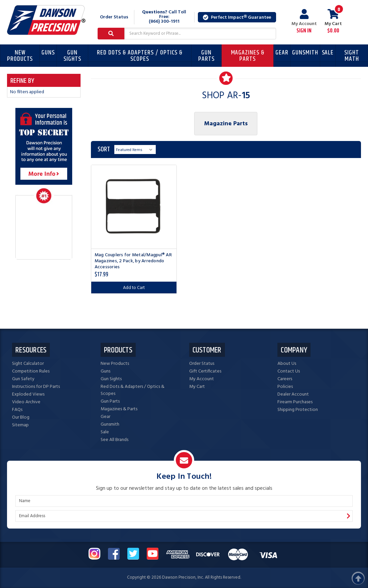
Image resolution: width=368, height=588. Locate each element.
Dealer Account (293, 394)
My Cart (197, 387)
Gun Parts (206, 56)
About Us (287, 364)
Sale (328, 53)
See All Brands (114, 440)
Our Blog (21, 417)
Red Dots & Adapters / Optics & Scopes (140, 56)
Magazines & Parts (248, 56)
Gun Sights (72, 56)
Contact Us (289, 371)
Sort (104, 150)
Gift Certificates (205, 371)
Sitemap (20, 425)
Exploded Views (28, 394)
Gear (282, 53)
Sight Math (352, 56)
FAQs (17, 410)
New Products (20, 56)
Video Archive (26, 402)
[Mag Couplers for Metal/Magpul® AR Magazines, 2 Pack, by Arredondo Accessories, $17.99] (134, 207)
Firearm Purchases (295, 402)
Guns (48, 53)
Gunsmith (305, 53)
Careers (285, 379)
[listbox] (135, 150)
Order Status (114, 17)
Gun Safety (23, 379)
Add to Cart (134, 288)
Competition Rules (31, 371)
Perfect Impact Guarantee (237, 18)
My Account (304, 22)
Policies (285, 387)
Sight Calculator (28, 364)
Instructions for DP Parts (36, 387)
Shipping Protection (298, 410)
